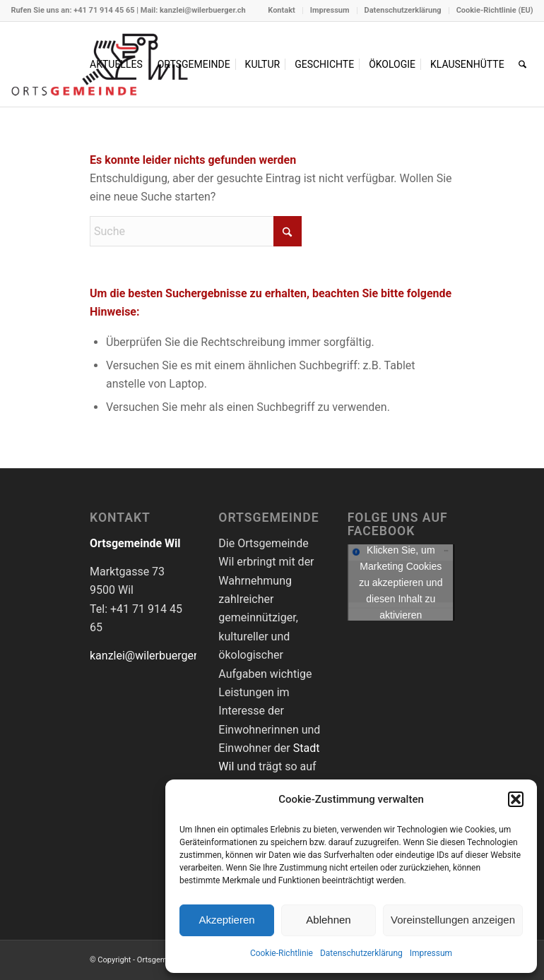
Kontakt (281, 10)
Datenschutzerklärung (361, 953)
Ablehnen (328, 920)
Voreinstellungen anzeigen (453, 920)
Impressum (431, 953)
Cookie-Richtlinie (282, 953)
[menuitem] (282, 11)
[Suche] (522, 64)
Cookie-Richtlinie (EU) (495, 10)
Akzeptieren (226, 920)
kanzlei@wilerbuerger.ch (203, 10)
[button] (516, 799)
